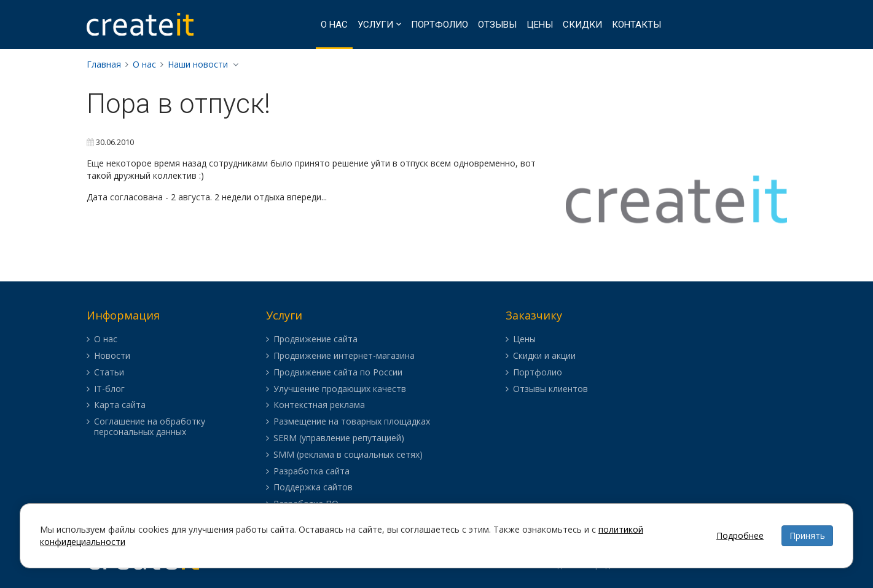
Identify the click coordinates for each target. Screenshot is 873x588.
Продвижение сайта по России (338, 373)
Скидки (582, 25)
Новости (112, 356)
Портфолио (440, 25)
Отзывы (497, 25)
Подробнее (740, 535)
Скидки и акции (544, 356)
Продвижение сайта (315, 339)
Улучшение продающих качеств (340, 389)
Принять (807, 535)
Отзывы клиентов (550, 389)
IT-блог (109, 389)
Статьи (109, 373)
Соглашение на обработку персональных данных (150, 427)
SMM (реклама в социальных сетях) (348, 455)
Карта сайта (120, 405)
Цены (540, 25)
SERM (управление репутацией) (339, 438)
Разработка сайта (311, 472)
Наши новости (198, 64)
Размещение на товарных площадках (352, 422)
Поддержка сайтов (313, 488)
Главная (104, 64)
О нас (334, 25)
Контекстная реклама (319, 405)
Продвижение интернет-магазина (344, 356)
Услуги (375, 25)
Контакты (636, 25)
